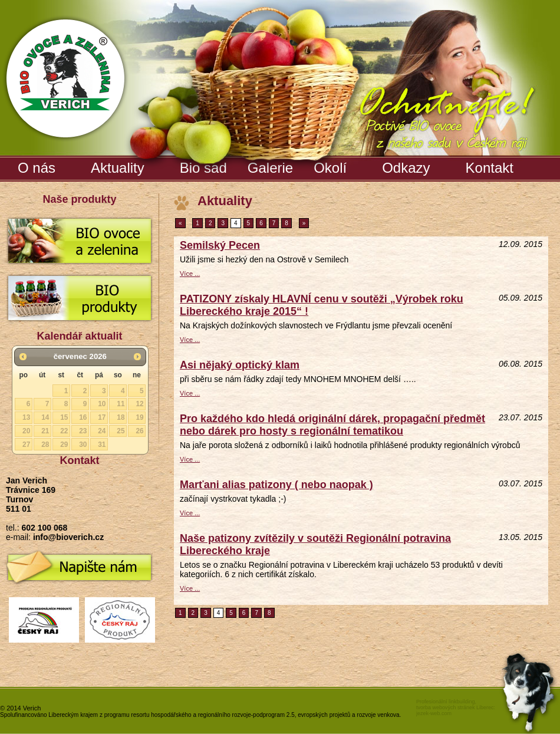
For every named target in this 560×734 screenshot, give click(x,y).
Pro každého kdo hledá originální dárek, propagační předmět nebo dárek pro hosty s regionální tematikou (332, 425)
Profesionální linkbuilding (446, 702)
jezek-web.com (434, 713)
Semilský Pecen (220, 245)
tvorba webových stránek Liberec (455, 707)
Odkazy (406, 168)
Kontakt (490, 168)
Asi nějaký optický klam (240, 365)
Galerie (272, 166)
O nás (37, 168)
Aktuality (118, 168)
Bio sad (205, 166)
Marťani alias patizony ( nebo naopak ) (276, 485)
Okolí (330, 168)
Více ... (190, 274)
